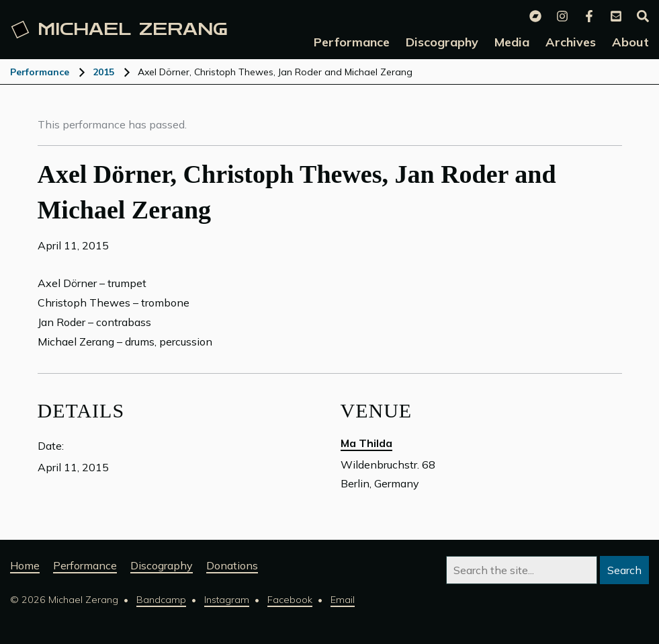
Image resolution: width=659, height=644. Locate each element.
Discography (162, 565)
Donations (232, 565)
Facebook (290, 600)
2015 (103, 72)
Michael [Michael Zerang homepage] (120, 30)
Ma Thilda (366, 443)
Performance (40, 72)
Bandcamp (161, 600)
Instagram (227, 600)
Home (25, 565)
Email (343, 600)
